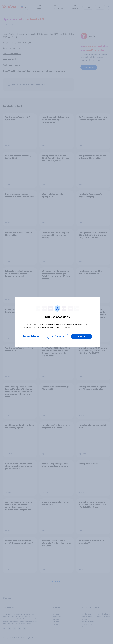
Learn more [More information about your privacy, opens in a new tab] (67, 327)
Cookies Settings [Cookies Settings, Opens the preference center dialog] (31, 336)
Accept (82, 336)
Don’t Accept (58, 336)
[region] (57, 322)
